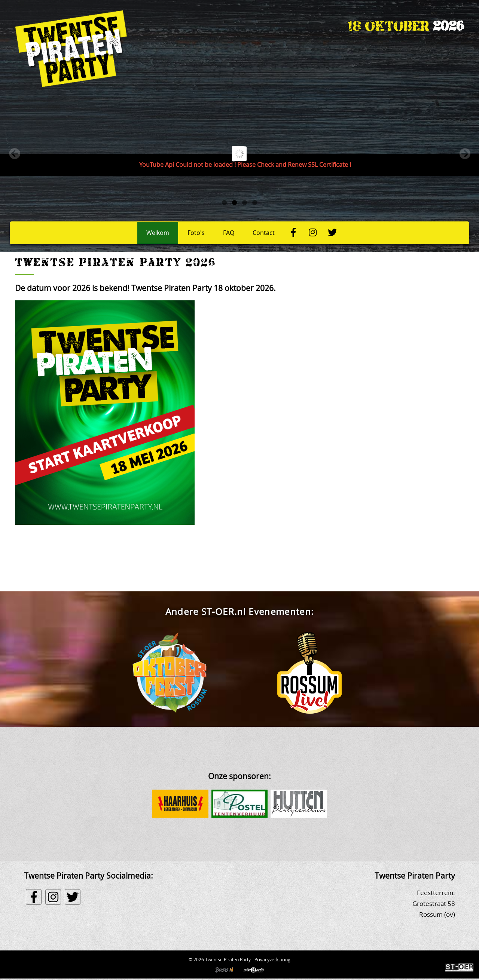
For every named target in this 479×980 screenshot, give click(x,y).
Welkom (158, 233)
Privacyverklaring (272, 959)
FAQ (229, 233)
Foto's (196, 233)
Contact (264, 233)
